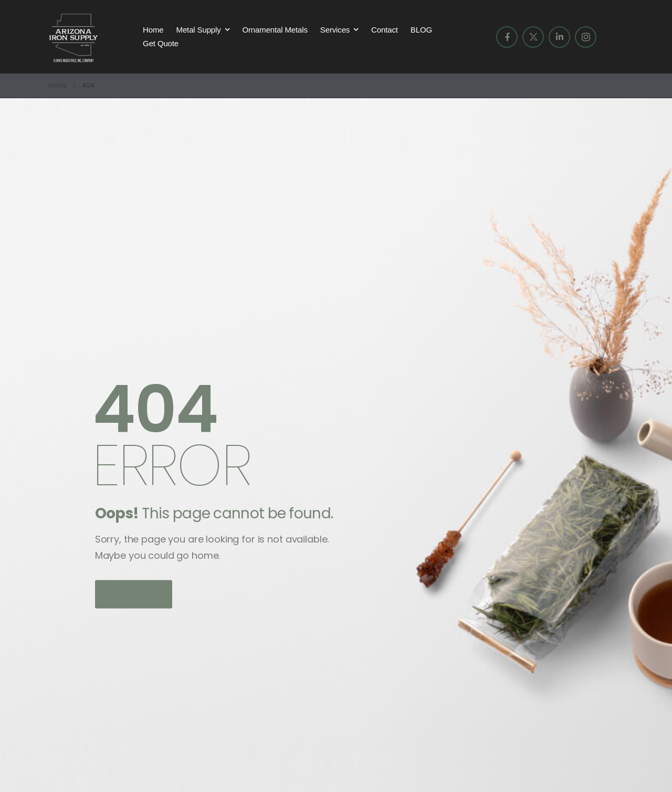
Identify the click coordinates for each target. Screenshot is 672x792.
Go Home (134, 594)
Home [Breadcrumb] (58, 85)
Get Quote (161, 43)
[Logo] (73, 37)
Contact (385, 30)
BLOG (421, 30)
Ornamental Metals (275, 30)
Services (335, 30)
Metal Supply (199, 30)
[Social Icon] (507, 37)
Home (153, 30)
